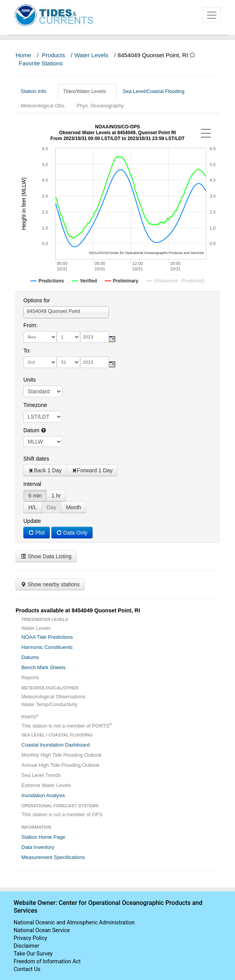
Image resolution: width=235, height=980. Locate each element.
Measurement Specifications (53, 857)
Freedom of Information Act (47, 961)
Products (53, 55)
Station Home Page (43, 837)
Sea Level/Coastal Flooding (156, 91)
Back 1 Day (45, 470)
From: (31, 325)
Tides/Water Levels (87, 91)
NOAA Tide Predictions (47, 637)
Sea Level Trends (41, 775)
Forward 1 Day (92, 470)
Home (23, 55)
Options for (37, 300)
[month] (40, 337)
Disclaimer (26, 946)
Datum (35, 430)
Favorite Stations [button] (44, 63)
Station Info (36, 91)
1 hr (56, 496)
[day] (68, 337)
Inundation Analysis (43, 795)
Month (74, 507)
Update (32, 521)
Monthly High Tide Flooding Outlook (61, 755)
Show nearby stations (50, 584)
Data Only (72, 533)
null (43, 442)
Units (30, 380)
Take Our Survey (33, 954)
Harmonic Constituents (47, 647)
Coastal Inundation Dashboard (56, 745)
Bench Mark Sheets (43, 667)
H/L (33, 507)
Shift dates (36, 459)
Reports (30, 678)
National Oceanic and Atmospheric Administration (74, 922)
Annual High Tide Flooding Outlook (61, 765)
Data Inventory (38, 847)
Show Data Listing (46, 556)
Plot (37, 533)
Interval (32, 484)
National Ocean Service (42, 930)
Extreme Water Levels (46, 785)
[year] (95, 337)
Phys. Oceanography (100, 106)
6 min (35, 496)
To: (27, 351)
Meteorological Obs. (43, 106)
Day (52, 507)
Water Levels (91, 55)
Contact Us (27, 969)
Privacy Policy (30, 938)
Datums (30, 657)
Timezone (35, 405)
